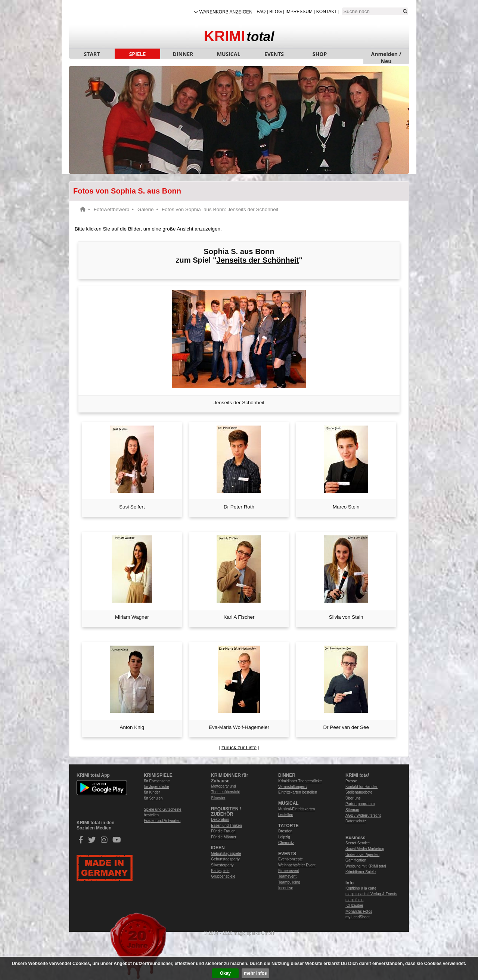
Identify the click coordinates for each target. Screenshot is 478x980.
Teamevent (287, 876)
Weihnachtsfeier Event (297, 865)
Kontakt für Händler (361, 787)
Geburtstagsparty (225, 859)
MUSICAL (229, 54)
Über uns (353, 798)
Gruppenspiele (223, 876)
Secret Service (358, 843)
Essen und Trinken (226, 826)
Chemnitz (286, 843)
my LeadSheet (358, 917)
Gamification (356, 860)
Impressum (299, 12)
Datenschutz (356, 821)
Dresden (285, 831)
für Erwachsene (157, 781)
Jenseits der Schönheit (258, 260)
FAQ (261, 12)
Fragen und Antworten (162, 821)
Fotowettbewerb (112, 209)
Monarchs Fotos (359, 911)
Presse (351, 781)
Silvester (218, 798)
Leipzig (284, 837)
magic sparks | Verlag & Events (371, 894)
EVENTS (274, 54)
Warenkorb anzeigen (226, 12)
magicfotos (354, 900)
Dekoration (220, 820)
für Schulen (153, 798)
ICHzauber (354, 905)
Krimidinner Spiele (361, 872)
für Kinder (152, 792)
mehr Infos (255, 973)
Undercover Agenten (362, 855)
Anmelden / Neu (386, 55)
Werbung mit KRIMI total (366, 866)
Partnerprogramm (360, 804)
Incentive (286, 888)
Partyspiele (220, 871)
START (92, 54)
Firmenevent (289, 871)
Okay (225, 973)
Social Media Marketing (365, 849)
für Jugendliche (156, 787)
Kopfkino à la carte (361, 888)
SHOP (320, 54)
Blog (275, 12)
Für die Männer (224, 837)
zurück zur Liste (239, 747)
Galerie (145, 209)
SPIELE (138, 54)
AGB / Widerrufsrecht (363, 815)
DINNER (183, 54)
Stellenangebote (359, 792)
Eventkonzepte (291, 859)
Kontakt (327, 12)
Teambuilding (289, 882)
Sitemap (352, 810)
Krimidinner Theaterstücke (300, 781)
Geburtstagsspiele (226, 854)
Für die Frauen (223, 831)
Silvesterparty (222, 865)
